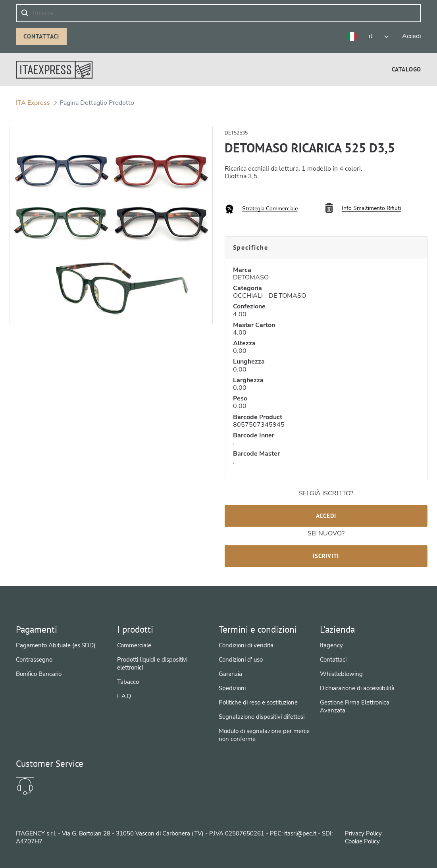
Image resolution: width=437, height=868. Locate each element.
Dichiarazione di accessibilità (357, 688)
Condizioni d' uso (241, 660)
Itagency (331, 645)
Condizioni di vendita (246, 645)
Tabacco (128, 682)
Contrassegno (34, 660)
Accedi (326, 516)
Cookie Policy (362, 841)
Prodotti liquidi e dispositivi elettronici (152, 664)
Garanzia (230, 674)
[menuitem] (406, 69)
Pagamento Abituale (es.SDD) (56, 645)
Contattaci (41, 36)
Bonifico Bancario (39, 674)
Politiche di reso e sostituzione (258, 702)
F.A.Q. (125, 696)
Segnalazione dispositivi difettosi (262, 717)
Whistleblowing (341, 674)
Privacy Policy (363, 833)
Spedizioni (232, 688)
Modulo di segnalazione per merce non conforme (264, 735)
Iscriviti (326, 556)
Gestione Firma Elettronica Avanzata (355, 706)
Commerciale (134, 645)
